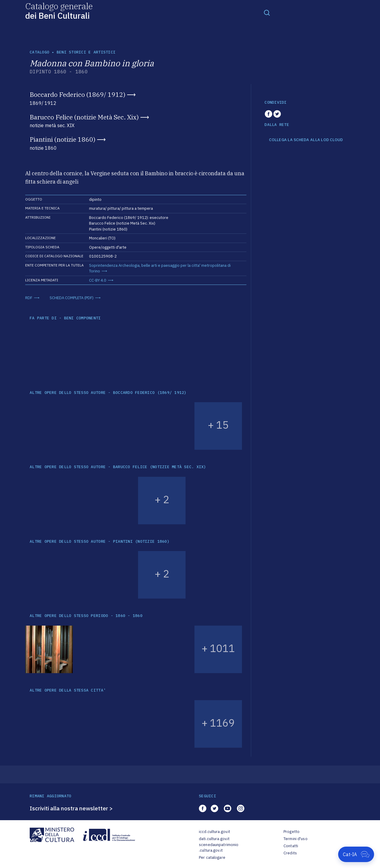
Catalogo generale (59, 11)
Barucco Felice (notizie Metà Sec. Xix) (84, 117)
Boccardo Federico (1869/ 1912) (77, 94)
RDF (29, 298)
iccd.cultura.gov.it (214, 832)
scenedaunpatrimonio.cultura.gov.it (219, 848)
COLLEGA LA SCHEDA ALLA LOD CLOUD (306, 140)
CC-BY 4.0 (98, 280)
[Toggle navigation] (267, 12)
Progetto (292, 832)
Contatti (291, 846)
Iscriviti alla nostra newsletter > (71, 808)
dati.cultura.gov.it (214, 839)
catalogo (39, 52)
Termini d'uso (296, 839)
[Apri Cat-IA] (356, 854)
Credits (290, 853)
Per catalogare (212, 857)
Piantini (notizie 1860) (62, 139)
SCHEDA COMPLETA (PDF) (72, 298)
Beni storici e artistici (86, 52)
